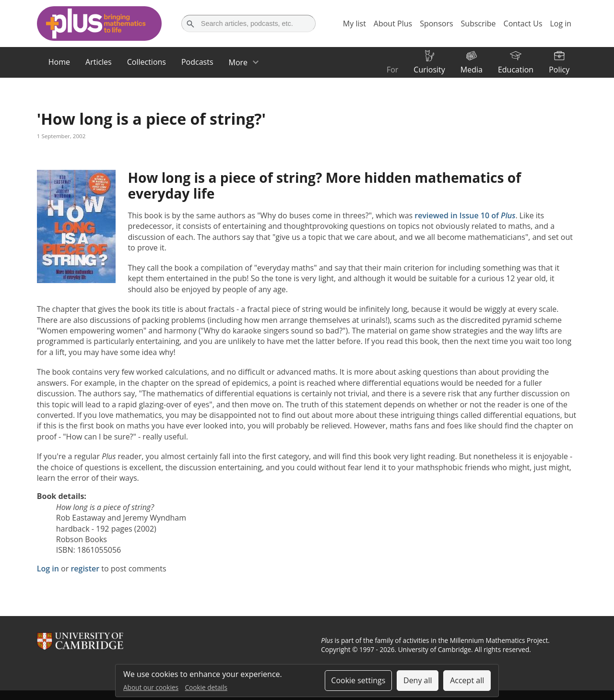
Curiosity (429, 70)
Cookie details (206, 687)
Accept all (467, 680)
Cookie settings (358, 680)
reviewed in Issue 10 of (465, 215)
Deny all (418, 680)
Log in (48, 569)
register (85, 569)
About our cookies (151, 687)
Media (472, 70)
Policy (559, 70)
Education (516, 70)
